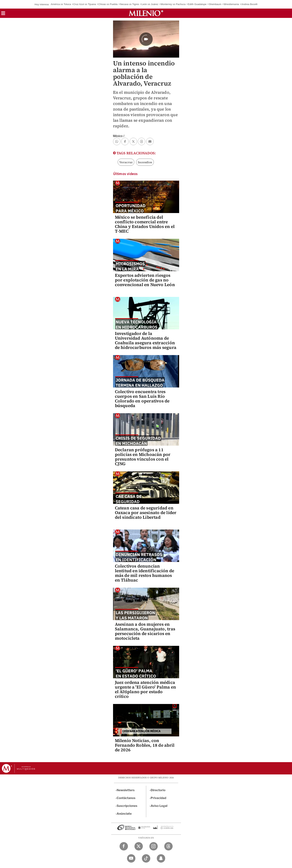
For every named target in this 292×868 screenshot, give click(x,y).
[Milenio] (146, 13)
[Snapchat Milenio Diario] (161, 858)
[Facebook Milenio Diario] (124, 846)
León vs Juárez (150, 4)
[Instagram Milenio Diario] (154, 846)
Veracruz (126, 162)
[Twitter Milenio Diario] (139, 846)
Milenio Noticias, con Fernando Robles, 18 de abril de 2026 (145, 745)
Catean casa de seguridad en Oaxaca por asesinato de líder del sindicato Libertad (146, 513)
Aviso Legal (159, 806)
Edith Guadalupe (197, 4)
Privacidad (158, 798)
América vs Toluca (61, 4)
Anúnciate (124, 814)
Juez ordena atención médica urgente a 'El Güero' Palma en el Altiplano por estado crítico (146, 689)
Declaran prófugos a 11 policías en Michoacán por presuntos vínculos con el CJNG (143, 457)
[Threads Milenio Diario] (168, 846)
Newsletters (126, 790)
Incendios (145, 162)
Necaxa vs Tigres (130, 4)
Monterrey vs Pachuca (173, 4)
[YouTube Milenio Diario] (131, 858)
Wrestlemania (231, 4)
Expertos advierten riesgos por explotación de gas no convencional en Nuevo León (145, 280)
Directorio (158, 790)
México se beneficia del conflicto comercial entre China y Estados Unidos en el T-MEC (145, 224)
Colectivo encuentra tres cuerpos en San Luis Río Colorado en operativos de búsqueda (142, 399)
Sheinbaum (215, 4)
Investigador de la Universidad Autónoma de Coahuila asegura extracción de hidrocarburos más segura (146, 340)
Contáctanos (126, 798)
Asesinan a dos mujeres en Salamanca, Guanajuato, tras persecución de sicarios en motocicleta (145, 631)
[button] (3, 14)
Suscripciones (127, 806)
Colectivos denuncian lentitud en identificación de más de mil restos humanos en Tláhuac (145, 573)
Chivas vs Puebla (108, 4)
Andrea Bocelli (249, 4)
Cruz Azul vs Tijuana (85, 4)
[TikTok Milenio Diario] (146, 858)
